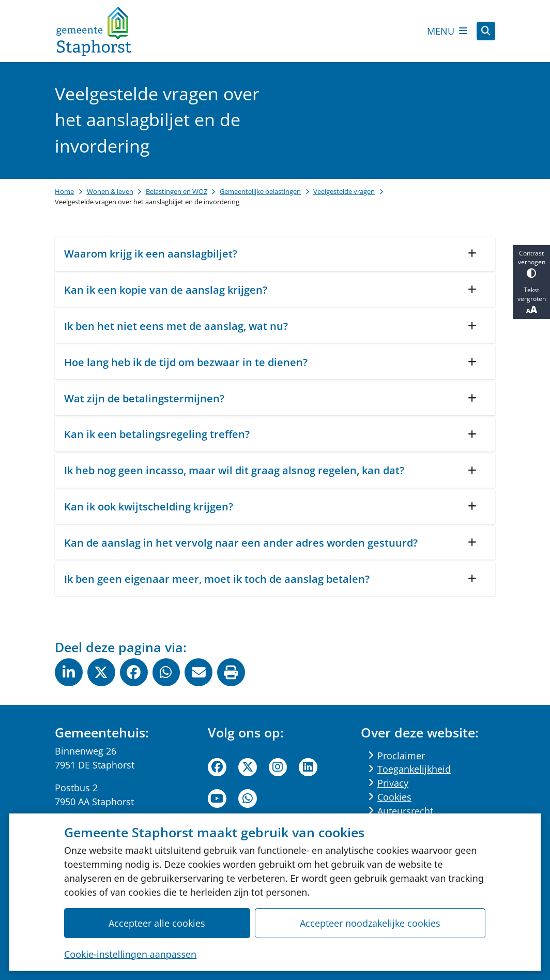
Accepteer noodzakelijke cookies (370, 923)
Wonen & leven (110, 191)
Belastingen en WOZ (177, 191)
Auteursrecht (405, 811)
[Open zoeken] (486, 31)
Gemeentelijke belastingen (260, 191)
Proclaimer (401, 756)
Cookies (394, 797)
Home (64, 191)
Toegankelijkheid (414, 769)
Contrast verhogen (531, 263)
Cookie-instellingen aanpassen (130, 954)
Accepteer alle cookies (157, 923)
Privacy (393, 783)
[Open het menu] (447, 31)
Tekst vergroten (531, 300)
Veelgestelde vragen (344, 191)
